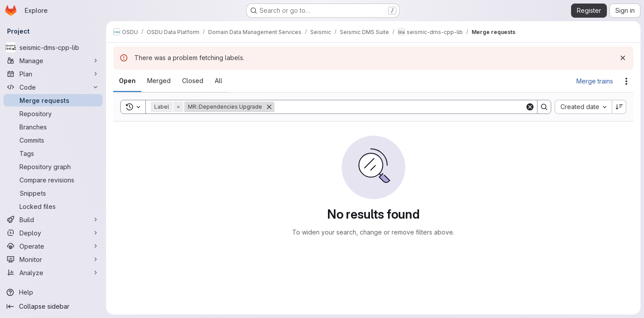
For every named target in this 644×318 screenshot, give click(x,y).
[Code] (53, 87)
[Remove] (269, 107)
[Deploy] (53, 233)
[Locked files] (53, 206)
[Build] (53, 220)
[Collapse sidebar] (53, 307)
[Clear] (530, 107)
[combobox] (583, 107)
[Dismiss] (623, 58)
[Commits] (53, 140)
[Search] (400, 107)
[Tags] (53, 153)
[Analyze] (53, 273)
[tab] (127, 81)
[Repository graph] (53, 167)
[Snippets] (53, 193)
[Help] (53, 292)
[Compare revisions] (53, 180)
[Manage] (53, 61)
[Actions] (626, 81)
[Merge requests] (53, 100)
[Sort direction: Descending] (619, 107)
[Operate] (53, 246)
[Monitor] (53, 259)
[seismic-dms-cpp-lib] (53, 47)
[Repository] (53, 114)
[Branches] (53, 127)
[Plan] (53, 74)
